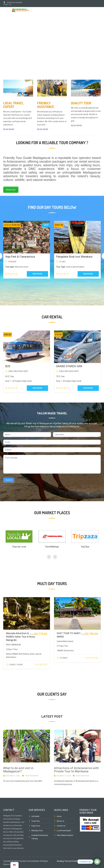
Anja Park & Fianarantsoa (20, 257)
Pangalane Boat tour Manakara (74, 257)
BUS (8, 366)
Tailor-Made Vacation (65, 835)
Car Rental (35, 816)
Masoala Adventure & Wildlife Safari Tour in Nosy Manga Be (21, 637)
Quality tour (81, 103)
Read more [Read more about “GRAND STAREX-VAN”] (88, 388)
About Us (60, 821)
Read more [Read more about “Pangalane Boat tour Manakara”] (88, 274)
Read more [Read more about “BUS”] (37, 388)
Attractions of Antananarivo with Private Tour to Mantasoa (76, 770)
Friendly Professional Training (40, 837)
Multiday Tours (37, 831)
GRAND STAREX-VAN (69, 366)
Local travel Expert (13, 105)
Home (59, 816)
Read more (9, 129)
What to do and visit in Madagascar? (18, 770)
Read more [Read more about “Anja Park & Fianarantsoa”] (37, 274)
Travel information (32, 776)
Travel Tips (36, 821)
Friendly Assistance (46, 105)
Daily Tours (36, 826)
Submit (9, 480)
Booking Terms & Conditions (69, 861)
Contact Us (61, 826)
